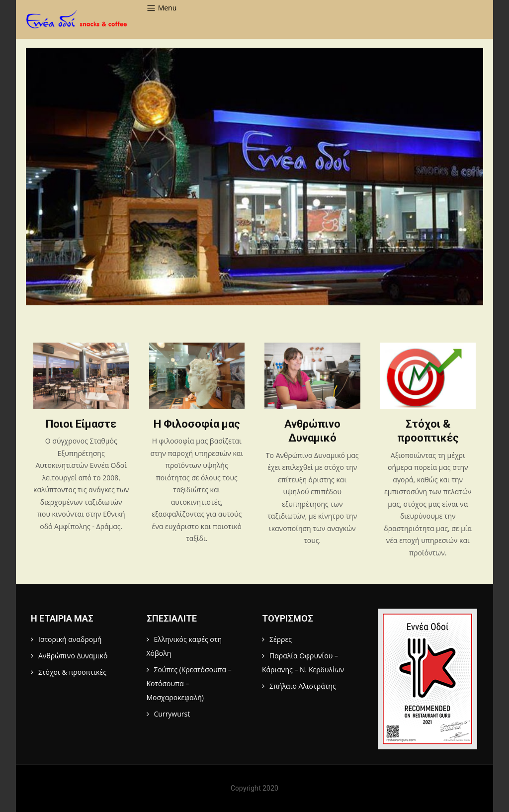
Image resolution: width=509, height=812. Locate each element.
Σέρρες (281, 639)
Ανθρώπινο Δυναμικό (73, 656)
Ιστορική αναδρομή (70, 639)
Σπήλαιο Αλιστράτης (303, 686)
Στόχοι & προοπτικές (72, 672)
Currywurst (172, 714)
